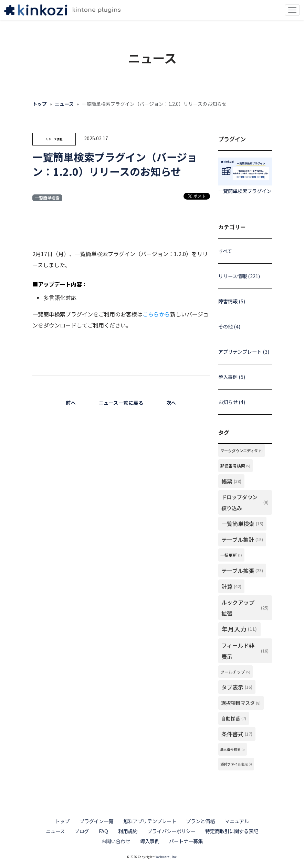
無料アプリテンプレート (150, 821)
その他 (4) (229, 326)
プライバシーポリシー (171, 831)
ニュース (64, 104)
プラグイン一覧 (96, 821)
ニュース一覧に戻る (121, 403)
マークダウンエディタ (242, 451)
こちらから (156, 314)
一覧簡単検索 (47, 198)
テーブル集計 (242, 539)
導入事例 (150, 841)
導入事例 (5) (232, 377)
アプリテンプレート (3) (244, 351)
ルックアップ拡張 (245, 608)
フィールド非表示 (245, 651)
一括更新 (231, 555)
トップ (40, 104)
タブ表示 (237, 687)
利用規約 (128, 831)
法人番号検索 (232, 749)
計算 (231, 586)
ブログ (82, 831)
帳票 (231, 481)
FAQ (103, 831)
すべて (225, 251)
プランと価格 (200, 821)
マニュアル (237, 821)
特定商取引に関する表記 (232, 831)
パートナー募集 (186, 841)
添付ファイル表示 (236, 764)
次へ (171, 403)
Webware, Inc (166, 857)
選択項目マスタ (241, 703)
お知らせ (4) (232, 402)
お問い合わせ (116, 841)
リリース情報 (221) (239, 276)
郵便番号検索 (235, 466)
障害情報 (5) (232, 301)
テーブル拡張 (242, 571)
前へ (71, 403)
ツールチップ (235, 672)
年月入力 (239, 629)
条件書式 (237, 734)
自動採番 (234, 718)
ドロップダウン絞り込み (245, 502)
